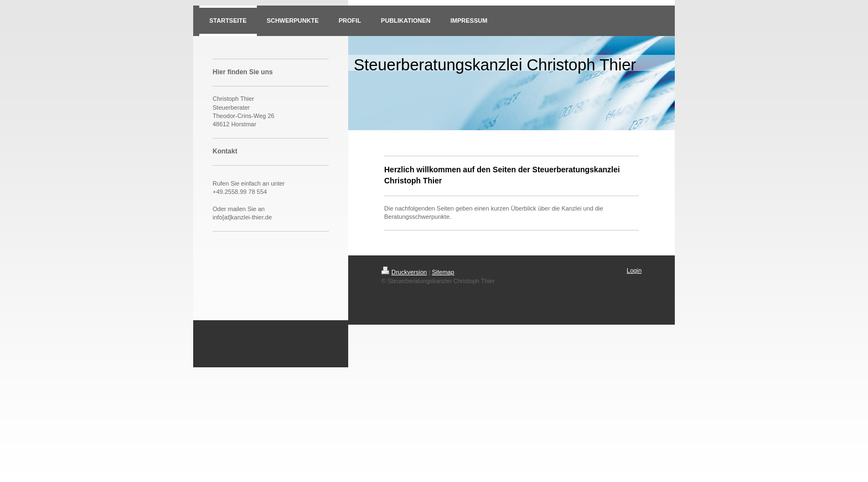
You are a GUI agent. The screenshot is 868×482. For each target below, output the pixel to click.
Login (634, 270)
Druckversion (404, 272)
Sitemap (443, 272)
